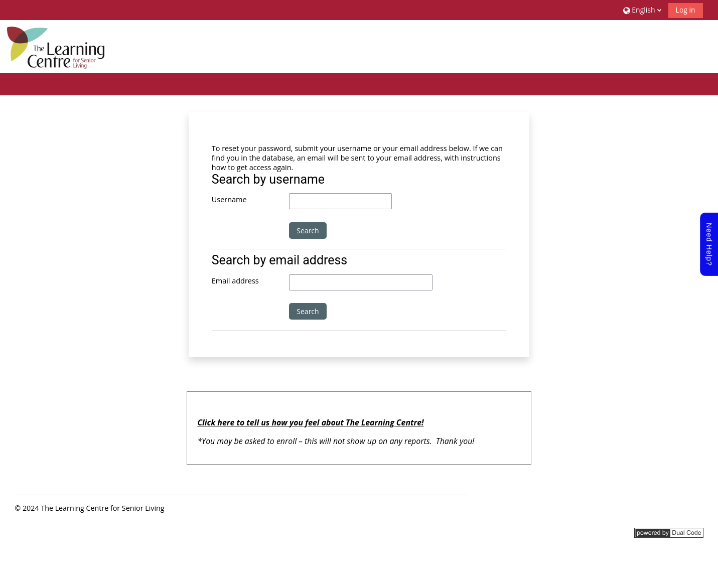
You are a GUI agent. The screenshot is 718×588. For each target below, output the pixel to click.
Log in (686, 10)
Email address (235, 281)
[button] (641, 10)
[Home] (56, 46)
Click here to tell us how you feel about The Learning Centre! (310, 422)
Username (229, 199)
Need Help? (709, 244)
